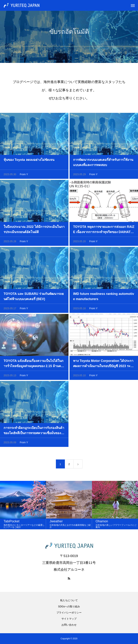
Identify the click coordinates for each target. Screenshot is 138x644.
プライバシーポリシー (69, 613)
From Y (24, 175)
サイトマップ (69, 619)
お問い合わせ (69, 625)
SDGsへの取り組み (69, 606)
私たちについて (69, 600)
